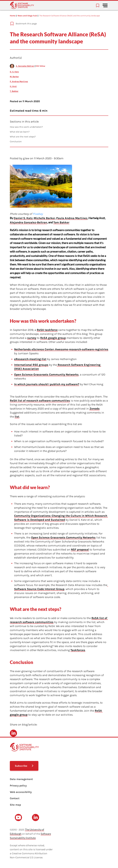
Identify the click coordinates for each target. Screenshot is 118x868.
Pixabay (38, 214)
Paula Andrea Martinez (72, 218)
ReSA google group (53, 338)
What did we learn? (20, 132)
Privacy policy (18, 786)
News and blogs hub (27, 16)
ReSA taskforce (47, 330)
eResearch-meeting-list (30, 359)
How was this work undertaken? (26, 127)
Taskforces (78, 650)
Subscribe (21, 766)
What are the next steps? (23, 137)
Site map (15, 805)
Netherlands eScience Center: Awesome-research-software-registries (61, 349)
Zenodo (94, 409)
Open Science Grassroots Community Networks (46, 375)
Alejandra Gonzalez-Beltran (28, 222)
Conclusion (16, 141)
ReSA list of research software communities (40, 401)
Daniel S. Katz (23, 218)
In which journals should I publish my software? (47, 384)
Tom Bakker (61, 222)
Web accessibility (21, 792)
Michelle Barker (44, 218)
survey (32, 338)
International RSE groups (31, 365)
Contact (15, 798)
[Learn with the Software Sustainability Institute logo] (22, 5)
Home (13, 16)
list (17, 417)
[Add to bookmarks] (54, 24)
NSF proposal (80, 550)
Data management (21, 779)
